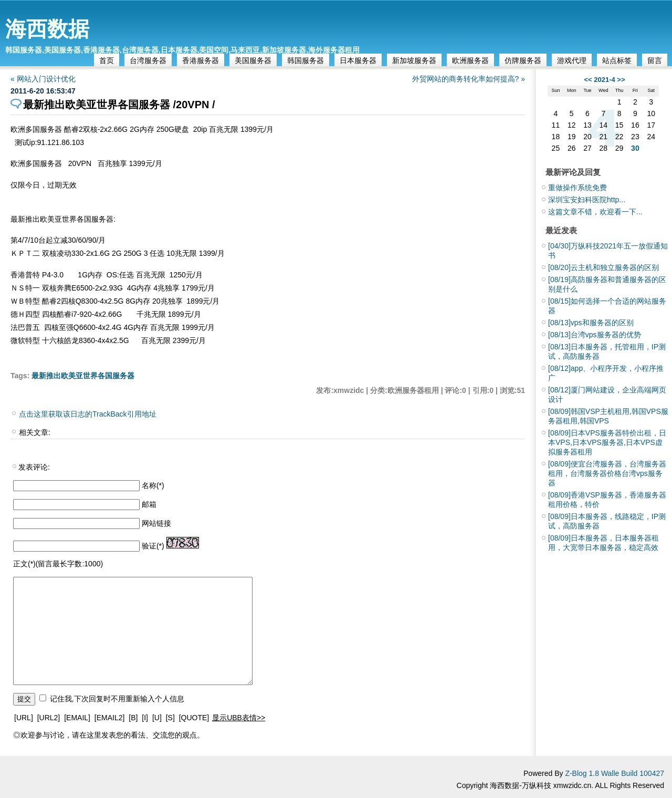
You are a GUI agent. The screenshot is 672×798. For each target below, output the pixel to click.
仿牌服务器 (523, 60)
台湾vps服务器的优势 (595, 335)
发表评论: (34, 467)
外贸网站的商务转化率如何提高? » (469, 79)
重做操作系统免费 (577, 188)
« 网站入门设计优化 (43, 79)
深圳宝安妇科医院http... (587, 200)
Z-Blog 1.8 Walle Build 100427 (615, 773)
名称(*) (153, 485)
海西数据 (47, 29)
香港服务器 (201, 60)
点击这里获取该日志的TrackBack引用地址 (88, 414)
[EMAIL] (77, 718)
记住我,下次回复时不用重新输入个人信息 (117, 699)
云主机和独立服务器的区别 (603, 267)
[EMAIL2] (110, 718)
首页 (107, 60)
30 (635, 148)
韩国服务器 (306, 60)
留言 (655, 60)
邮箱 (149, 504)
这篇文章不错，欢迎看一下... (595, 212)
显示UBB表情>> (239, 718)
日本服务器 (358, 60)
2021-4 (604, 80)
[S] (170, 718)
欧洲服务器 (470, 60)
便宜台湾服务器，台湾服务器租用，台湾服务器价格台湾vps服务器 (607, 473)
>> (621, 80)
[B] (133, 718)
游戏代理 (572, 60)
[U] (157, 718)
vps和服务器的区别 (591, 323)
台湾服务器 (148, 60)
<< (588, 80)
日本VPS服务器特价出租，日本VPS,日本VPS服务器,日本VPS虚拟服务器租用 (607, 442)
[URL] (24, 718)
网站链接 (156, 523)
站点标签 (617, 60)
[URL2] (49, 718)
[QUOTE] (194, 718)
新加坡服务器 (414, 60)
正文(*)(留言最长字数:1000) (58, 564)
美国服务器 (253, 60)
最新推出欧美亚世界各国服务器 (83, 376)
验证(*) (153, 546)
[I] (145, 718)
